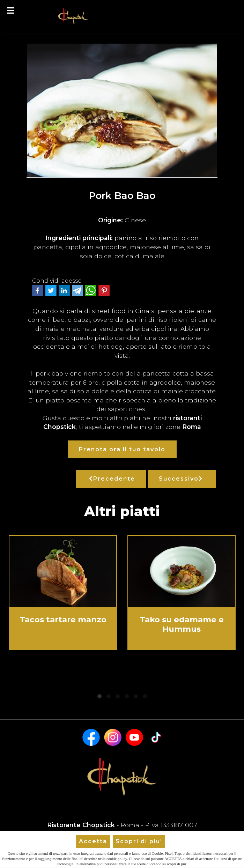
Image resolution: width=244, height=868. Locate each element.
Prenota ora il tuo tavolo (122, 449)
